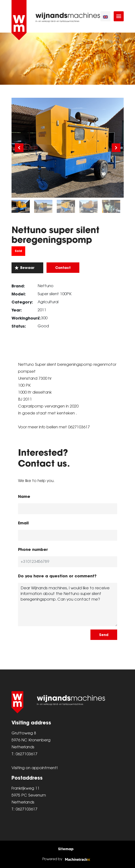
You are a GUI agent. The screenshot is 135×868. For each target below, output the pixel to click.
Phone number (33, 549)
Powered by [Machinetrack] (68, 859)
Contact (63, 268)
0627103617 (27, 754)
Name (24, 496)
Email (23, 523)
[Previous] (19, 148)
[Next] (116, 148)
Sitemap (66, 849)
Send (104, 635)
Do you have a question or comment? (57, 576)
